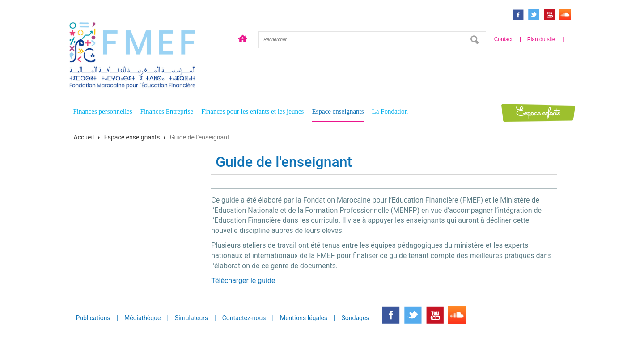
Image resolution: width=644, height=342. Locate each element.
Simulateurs (191, 318)
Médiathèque (142, 318)
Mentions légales (304, 318)
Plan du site (541, 39)
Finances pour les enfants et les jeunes (252, 111)
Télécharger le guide (243, 281)
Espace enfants (538, 112)
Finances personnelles (103, 111)
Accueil (243, 40)
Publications (93, 318)
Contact (503, 39)
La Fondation (390, 111)
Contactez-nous (244, 318)
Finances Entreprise (167, 111)
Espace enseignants (338, 111)
